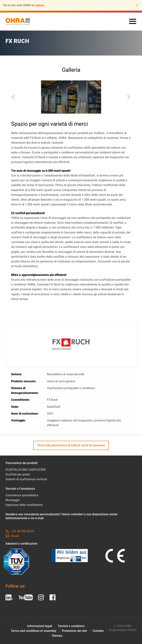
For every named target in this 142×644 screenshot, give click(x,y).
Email (12, 536)
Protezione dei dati (74, 631)
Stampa (57, 636)
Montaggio (13, 500)
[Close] (137, 5)
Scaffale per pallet (18, 474)
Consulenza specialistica (22, 495)
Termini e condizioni (71, 626)
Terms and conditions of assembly (34, 631)
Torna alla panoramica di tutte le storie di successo (71, 445)
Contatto (98, 631)
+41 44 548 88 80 (20, 531)
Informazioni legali (40, 626)
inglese (40, 5)
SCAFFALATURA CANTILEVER (26, 470)
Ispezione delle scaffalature (24, 505)
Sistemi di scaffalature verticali (26, 479)
